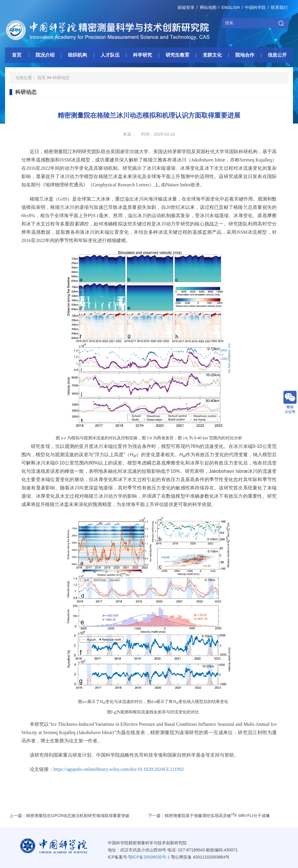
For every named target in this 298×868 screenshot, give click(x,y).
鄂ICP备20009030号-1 (149, 857)
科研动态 (61, 78)
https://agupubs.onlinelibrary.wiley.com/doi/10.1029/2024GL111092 (119, 769)
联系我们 (279, 7)
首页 (42, 78)
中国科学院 (255, 7)
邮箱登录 (186, 7)
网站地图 (208, 7)
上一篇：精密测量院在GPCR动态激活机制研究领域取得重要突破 (69, 816)
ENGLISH (230, 7)
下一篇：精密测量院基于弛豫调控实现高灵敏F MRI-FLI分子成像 (209, 815)
